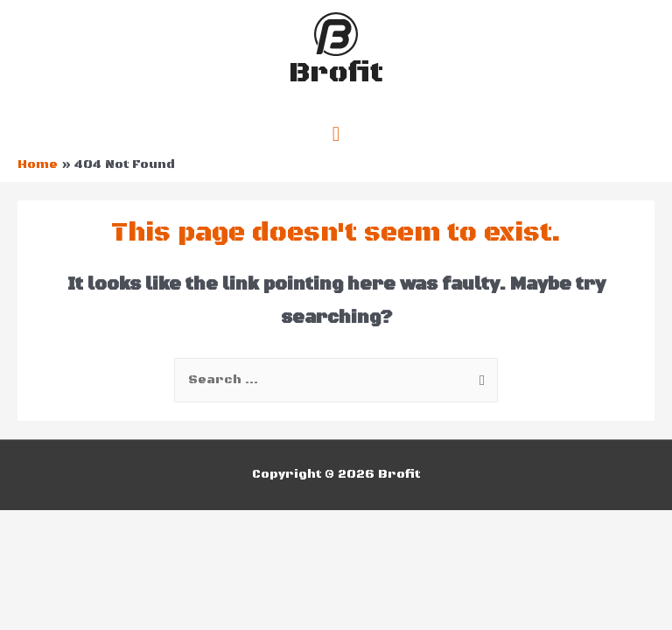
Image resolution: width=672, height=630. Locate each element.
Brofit (336, 73)
